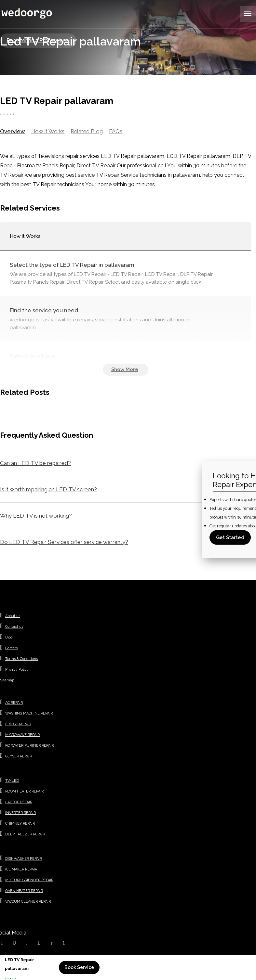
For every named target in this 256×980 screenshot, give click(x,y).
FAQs (117, 131)
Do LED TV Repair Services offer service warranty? (64, 543)
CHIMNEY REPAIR (20, 825)
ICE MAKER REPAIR (21, 870)
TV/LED (12, 782)
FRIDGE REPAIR (18, 725)
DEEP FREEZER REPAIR (25, 835)
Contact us (14, 628)
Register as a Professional (38, 40)
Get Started (230, 537)
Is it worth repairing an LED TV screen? (48, 490)
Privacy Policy (17, 671)
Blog (9, 638)
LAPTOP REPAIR (19, 803)
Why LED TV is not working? (36, 517)
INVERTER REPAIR (20, 814)
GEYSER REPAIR (19, 757)
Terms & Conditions (21, 660)
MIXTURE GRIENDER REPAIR (29, 881)
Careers (11, 649)
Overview (12, 131)
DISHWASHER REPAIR (24, 860)
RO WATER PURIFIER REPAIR (29, 747)
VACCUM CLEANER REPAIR (28, 903)
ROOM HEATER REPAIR (24, 792)
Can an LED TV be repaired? (35, 464)
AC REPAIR (14, 704)
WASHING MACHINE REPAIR (29, 714)
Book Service (79, 967)
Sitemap (7, 681)
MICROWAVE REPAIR (22, 736)
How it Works (47, 131)
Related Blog (87, 131)
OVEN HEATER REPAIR (24, 892)
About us (13, 617)
